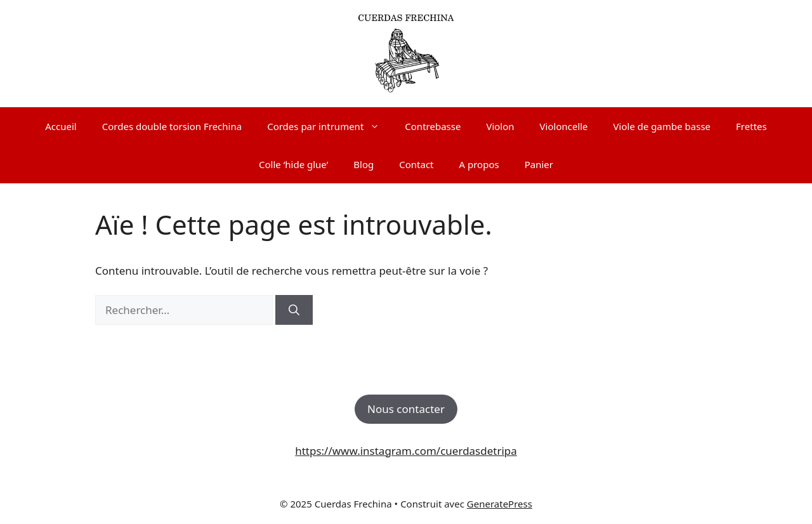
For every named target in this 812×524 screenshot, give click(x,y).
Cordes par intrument (330, 126)
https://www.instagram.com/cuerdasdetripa (406, 451)
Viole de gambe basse (662, 126)
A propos (479, 164)
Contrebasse (433, 126)
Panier (539, 164)
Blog (363, 164)
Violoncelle (564, 126)
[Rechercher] (294, 310)
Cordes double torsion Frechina (172, 126)
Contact (416, 164)
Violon (500, 126)
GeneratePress (500, 504)
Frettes (751, 126)
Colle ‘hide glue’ (293, 164)
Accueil (61, 126)
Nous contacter (406, 409)
